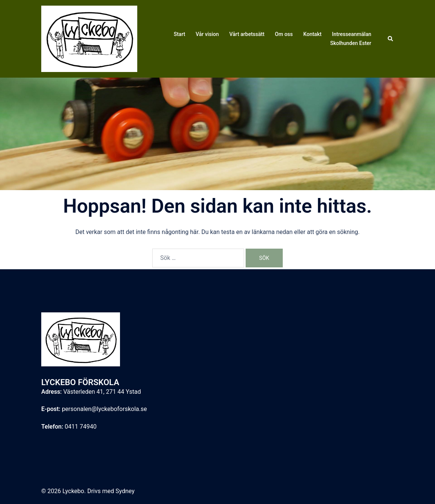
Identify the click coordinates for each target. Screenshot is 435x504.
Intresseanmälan (352, 34)
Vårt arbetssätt (247, 34)
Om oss (284, 34)
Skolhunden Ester (351, 43)
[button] (391, 39)
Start (179, 34)
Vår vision (207, 34)
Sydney (125, 491)
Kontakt (313, 34)
